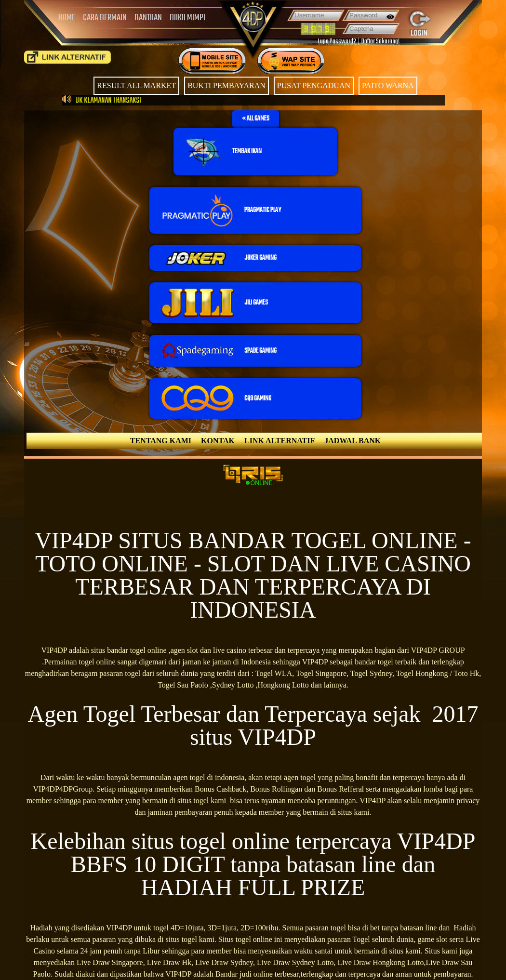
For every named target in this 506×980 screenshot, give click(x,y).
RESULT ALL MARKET (136, 86)
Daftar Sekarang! (381, 42)
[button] (256, 119)
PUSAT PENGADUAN (314, 86)
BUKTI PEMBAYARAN (226, 86)
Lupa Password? (337, 42)
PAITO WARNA (388, 86)
